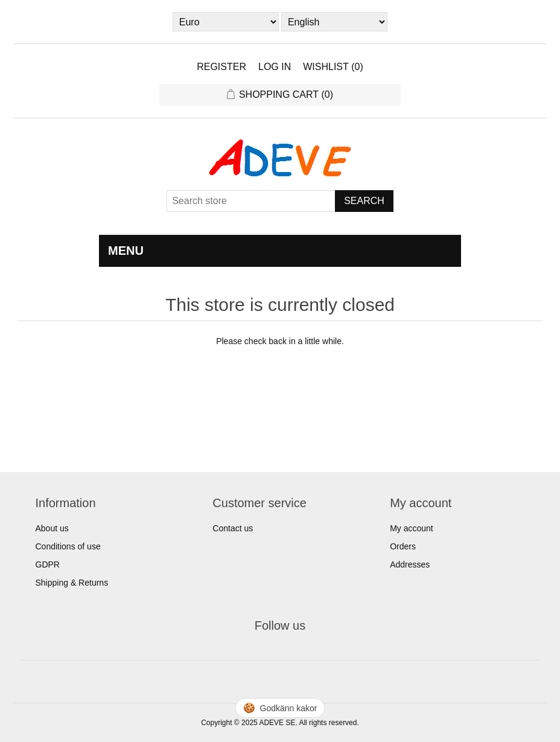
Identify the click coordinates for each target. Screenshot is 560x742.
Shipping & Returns (72, 583)
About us (52, 528)
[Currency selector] (226, 22)
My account (412, 528)
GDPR (48, 564)
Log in (275, 67)
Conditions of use (68, 546)
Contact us (233, 528)
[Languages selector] (334, 22)
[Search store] (251, 201)
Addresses (410, 564)
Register (221, 67)
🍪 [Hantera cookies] (280, 708)
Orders (403, 546)
